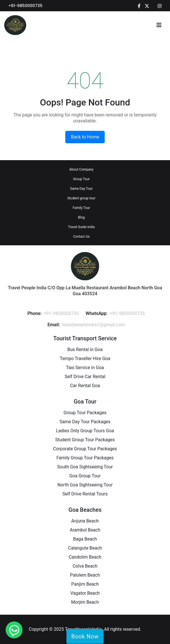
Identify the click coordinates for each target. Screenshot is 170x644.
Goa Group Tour (85, 476)
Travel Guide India (81, 227)
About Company (81, 169)
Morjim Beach (85, 602)
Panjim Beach (85, 584)
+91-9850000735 (25, 6)
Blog (81, 217)
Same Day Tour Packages (85, 422)
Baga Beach (85, 539)
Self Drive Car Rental (85, 377)
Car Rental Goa (85, 386)
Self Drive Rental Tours (85, 494)
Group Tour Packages (85, 413)
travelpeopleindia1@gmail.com (94, 325)
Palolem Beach (85, 575)
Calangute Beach (85, 548)
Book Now (85, 636)
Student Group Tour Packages (85, 440)
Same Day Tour (81, 189)
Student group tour (81, 198)
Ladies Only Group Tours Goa (85, 431)
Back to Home (85, 137)
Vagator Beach (85, 593)
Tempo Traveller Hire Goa (85, 359)
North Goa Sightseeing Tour (85, 485)
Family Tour (81, 208)
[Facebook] (139, 6)
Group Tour (81, 179)
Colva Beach (85, 566)
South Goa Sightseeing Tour (85, 467)
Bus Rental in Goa (85, 349)
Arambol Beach (85, 530)
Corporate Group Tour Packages (85, 449)
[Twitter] (147, 6)
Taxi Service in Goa (85, 368)
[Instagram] (160, 6)
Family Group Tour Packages (85, 458)
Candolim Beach (85, 557)
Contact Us (81, 237)
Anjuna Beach (85, 521)
